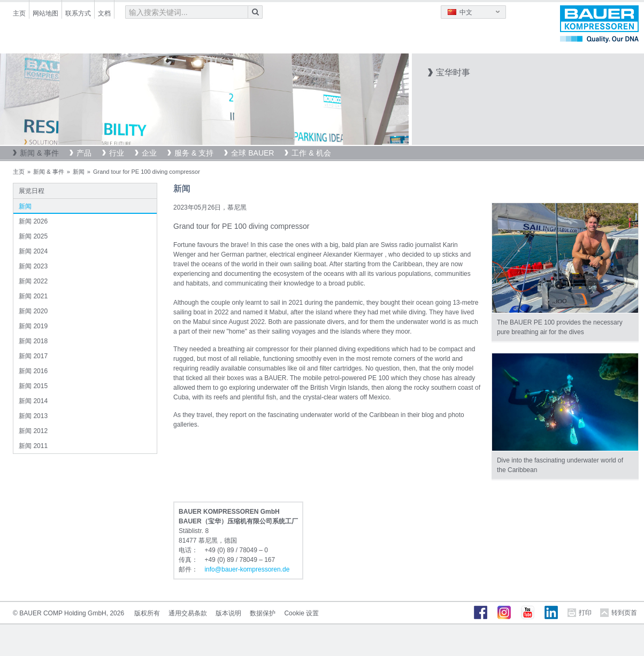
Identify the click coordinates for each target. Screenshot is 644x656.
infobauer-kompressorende (247, 569)
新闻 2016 (33, 371)
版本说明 (228, 613)
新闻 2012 (33, 431)
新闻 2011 (33, 446)
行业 (117, 153)
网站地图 (45, 13)
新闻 (79, 172)
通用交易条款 (188, 613)
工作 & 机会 (311, 153)
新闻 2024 (33, 251)
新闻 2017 (33, 356)
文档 (104, 13)
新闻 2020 (33, 311)
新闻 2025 (33, 236)
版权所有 (147, 613)
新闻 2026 (33, 221)
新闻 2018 (33, 341)
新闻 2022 (33, 281)
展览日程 (32, 191)
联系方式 (78, 13)
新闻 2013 (33, 416)
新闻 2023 (33, 266)
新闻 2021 (33, 296)
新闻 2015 (33, 386)
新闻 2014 (33, 401)
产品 (84, 153)
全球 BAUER (252, 153)
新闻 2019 (33, 326)
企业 (149, 153)
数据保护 (263, 613)
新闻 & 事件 (39, 153)
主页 (19, 13)
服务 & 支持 (194, 153)
